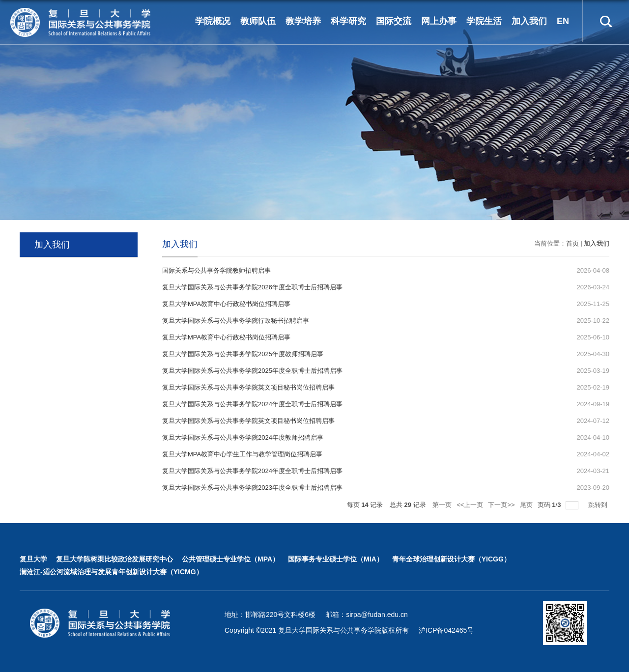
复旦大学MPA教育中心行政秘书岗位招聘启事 (226, 304)
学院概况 (213, 21)
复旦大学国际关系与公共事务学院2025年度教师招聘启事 (243, 354)
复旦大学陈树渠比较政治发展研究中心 (114, 559)
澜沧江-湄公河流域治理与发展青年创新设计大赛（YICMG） (111, 572)
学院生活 (484, 21)
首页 (572, 243)
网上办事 (439, 21)
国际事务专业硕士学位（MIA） (336, 559)
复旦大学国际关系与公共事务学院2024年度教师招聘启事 (243, 437)
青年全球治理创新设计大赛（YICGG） (451, 559)
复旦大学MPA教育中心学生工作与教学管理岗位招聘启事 (242, 454)
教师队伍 (258, 21)
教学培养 (303, 21)
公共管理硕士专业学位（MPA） (230, 559)
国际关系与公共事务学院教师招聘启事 (216, 270)
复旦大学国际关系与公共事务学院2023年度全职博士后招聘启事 (252, 488)
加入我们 (529, 21)
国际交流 (394, 21)
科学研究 (348, 21)
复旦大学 (33, 559)
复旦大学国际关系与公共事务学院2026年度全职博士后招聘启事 (252, 287)
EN (563, 21)
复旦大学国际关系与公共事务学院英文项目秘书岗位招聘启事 (248, 387)
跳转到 (599, 505)
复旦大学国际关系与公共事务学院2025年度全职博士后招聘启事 (252, 371)
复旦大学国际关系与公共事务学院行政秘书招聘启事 (236, 321)
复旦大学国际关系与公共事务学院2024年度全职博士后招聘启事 (252, 404)
